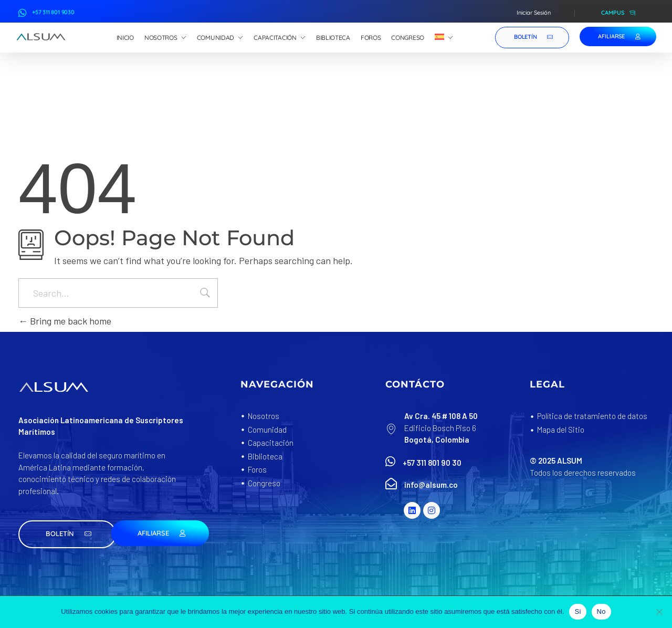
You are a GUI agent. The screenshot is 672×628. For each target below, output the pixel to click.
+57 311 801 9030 (53, 12)
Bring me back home (65, 321)
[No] (659, 612)
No (601, 611)
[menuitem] (444, 38)
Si (577, 611)
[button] (67, 534)
